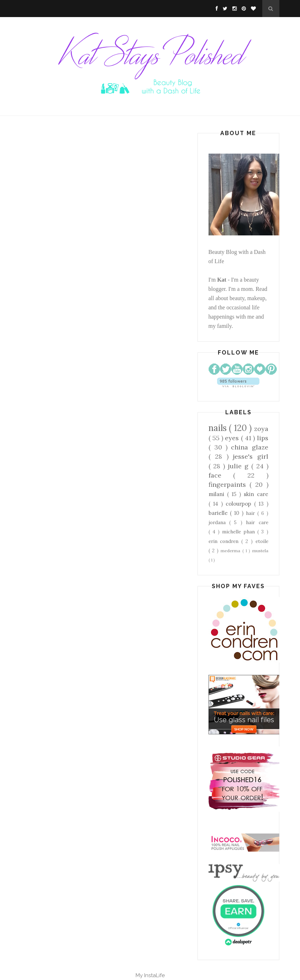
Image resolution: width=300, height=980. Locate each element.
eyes (233, 438)
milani (218, 494)
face (221, 475)
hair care (257, 522)
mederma (231, 551)
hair (252, 513)
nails (219, 428)
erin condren (225, 541)
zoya (261, 429)
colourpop (240, 504)
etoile (262, 541)
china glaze (249, 447)
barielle (219, 513)
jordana (219, 522)
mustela (260, 551)
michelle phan (240, 532)
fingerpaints (229, 484)
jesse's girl (251, 456)
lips (263, 438)
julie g (240, 466)
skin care (256, 494)
